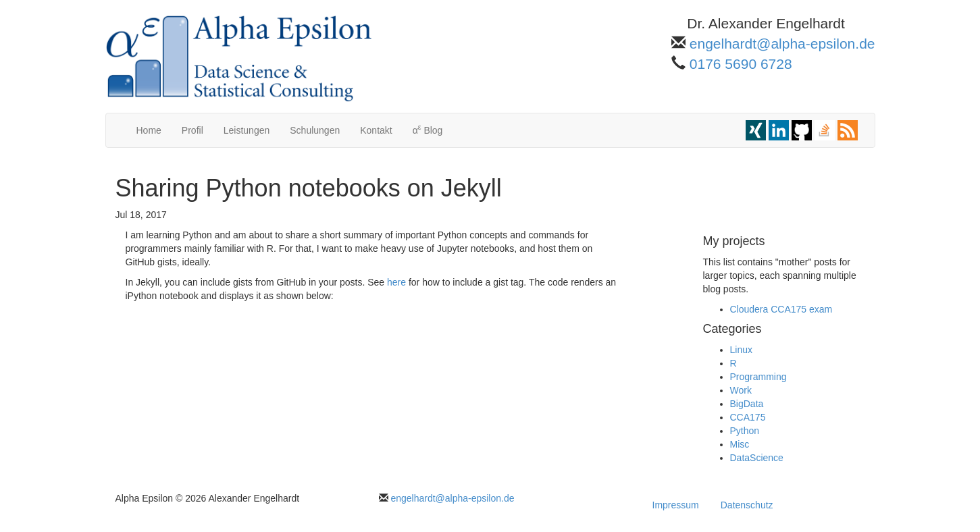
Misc (740, 444)
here (396, 282)
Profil (192, 130)
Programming (758, 377)
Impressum (676, 505)
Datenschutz (747, 505)
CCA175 (748, 417)
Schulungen (315, 130)
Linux (741, 350)
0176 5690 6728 (741, 64)
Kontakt (376, 130)
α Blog (428, 129)
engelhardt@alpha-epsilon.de (782, 44)
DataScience (757, 458)
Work (741, 390)
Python (745, 431)
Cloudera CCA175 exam (781, 309)
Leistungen (247, 130)
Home (149, 130)
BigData (747, 404)
